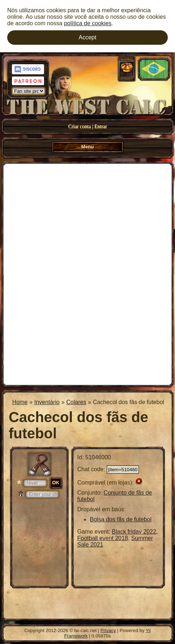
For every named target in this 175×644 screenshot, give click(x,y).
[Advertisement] (87, 273)
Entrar (100, 126)
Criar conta (80, 126)
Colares (76, 402)
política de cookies (88, 23)
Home (20, 402)
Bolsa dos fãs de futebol (121, 519)
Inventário (47, 402)
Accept (87, 37)
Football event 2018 (103, 538)
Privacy (108, 630)
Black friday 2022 (134, 532)
